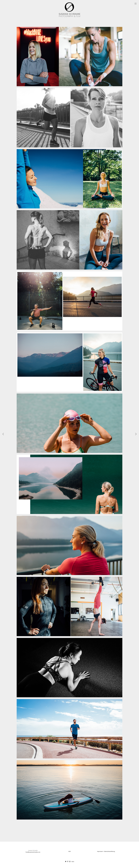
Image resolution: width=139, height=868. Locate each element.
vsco (73, 861)
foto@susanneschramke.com (33, 852)
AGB (69, 851)
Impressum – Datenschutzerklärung (106, 851)
